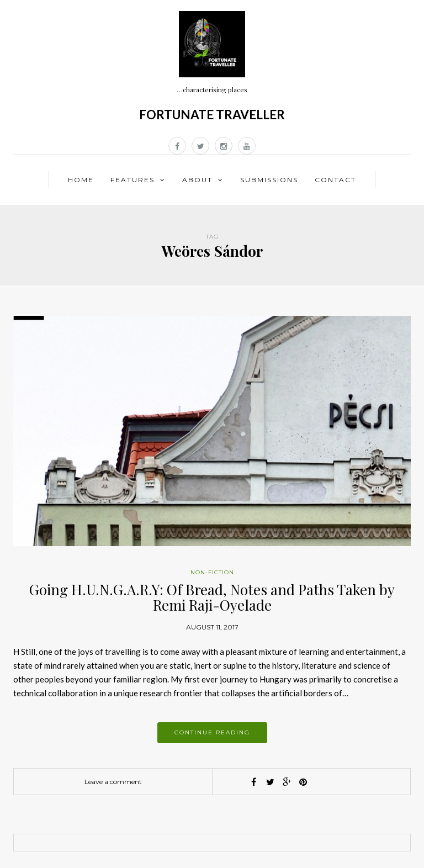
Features (132, 180)
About (197, 180)
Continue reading (212, 732)
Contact (335, 180)
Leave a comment (113, 782)
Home (81, 180)
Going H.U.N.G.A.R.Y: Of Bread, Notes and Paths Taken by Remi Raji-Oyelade (212, 597)
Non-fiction (212, 572)
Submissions (269, 180)
